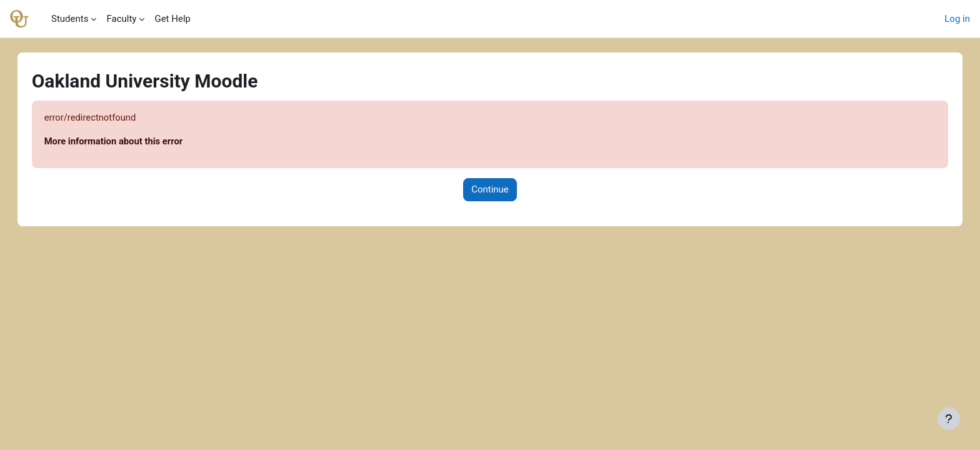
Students (70, 19)
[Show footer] (949, 419)
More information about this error (127, 142)
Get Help (172, 19)
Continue (490, 190)
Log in (957, 19)
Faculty (121, 19)
